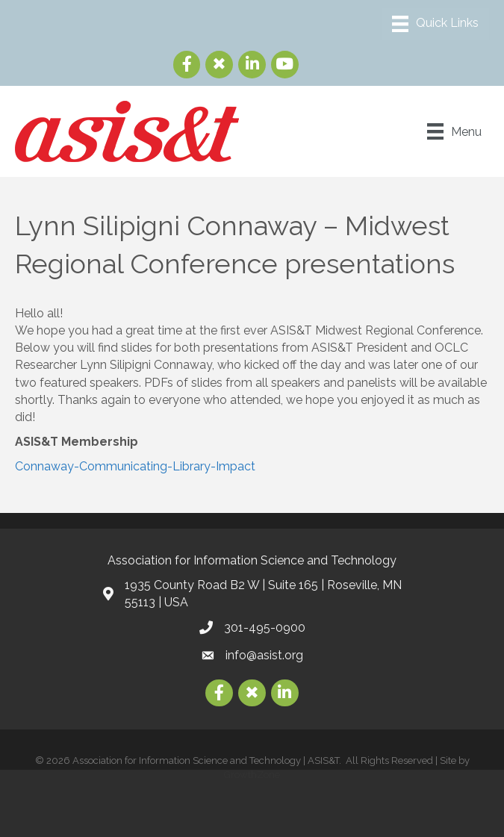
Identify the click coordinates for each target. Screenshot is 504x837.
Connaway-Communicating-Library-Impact (135, 466)
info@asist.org (264, 655)
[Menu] (435, 24)
